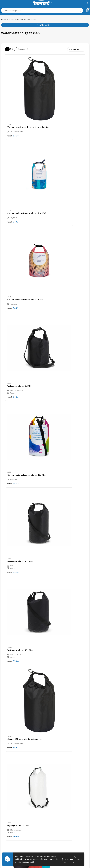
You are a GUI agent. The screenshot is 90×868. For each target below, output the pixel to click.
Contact (4, 837)
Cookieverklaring (53, 841)
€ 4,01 (53, 107)
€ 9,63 (13, 591)
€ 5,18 (53, 228)
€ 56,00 (54, 772)
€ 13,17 (14, 409)
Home (4, 19)
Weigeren (79, 859)
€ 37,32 (54, 712)
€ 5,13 (13, 225)
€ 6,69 (13, 349)
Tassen (11, 19)
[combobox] (38, 10)
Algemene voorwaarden (56, 837)
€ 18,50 (54, 651)
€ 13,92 (14, 470)
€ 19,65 (54, 591)
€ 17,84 (54, 530)
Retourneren (6, 841)
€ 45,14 (14, 772)
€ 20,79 (14, 712)
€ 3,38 (13, 107)
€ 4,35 (53, 167)
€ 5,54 (53, 286)
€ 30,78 (14, 651)
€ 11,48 (54, 349)
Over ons (50, 801)
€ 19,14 (54, 470)
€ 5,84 (13, 288)
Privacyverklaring (53, 844)
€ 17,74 (54, 409)
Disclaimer (50, 848)
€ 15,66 (14, 530)
